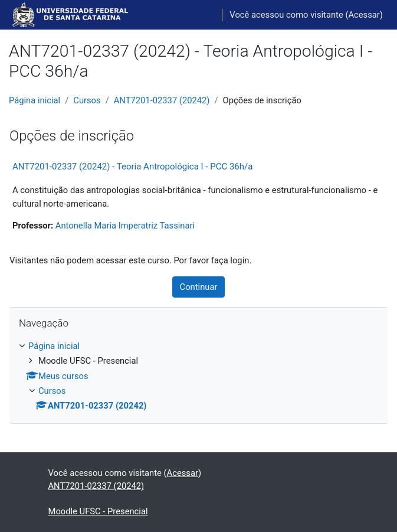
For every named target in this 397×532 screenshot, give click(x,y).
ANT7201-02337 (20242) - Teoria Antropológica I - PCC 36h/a (132, 167)
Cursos (87, 100)
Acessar (364, 15)
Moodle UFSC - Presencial (98, 511)
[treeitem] (198, 376)
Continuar (199, 287)
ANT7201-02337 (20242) (162, 100)
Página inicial (35, 100)
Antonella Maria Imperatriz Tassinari (125, 226)
